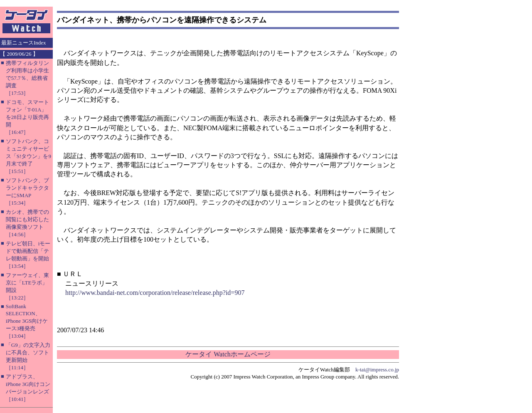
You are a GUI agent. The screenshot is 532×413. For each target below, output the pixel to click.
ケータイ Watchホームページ (228, 354)
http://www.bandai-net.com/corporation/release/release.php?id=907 (155, 293)
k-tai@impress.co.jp (377, 370)
